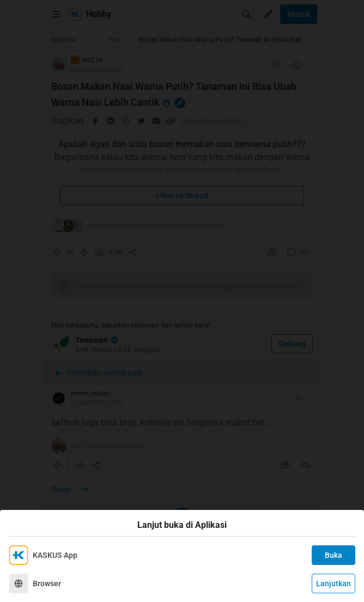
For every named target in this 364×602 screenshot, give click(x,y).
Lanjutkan (333, 583)
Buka (333, 555)
